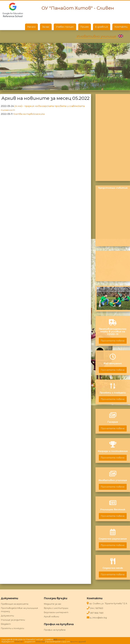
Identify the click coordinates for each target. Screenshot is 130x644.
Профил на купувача (55, 630)
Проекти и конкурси (12, 628)
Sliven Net (40, 642)
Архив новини (51, 617)
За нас (46, 27)
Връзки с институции (56, 608)
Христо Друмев (78, 642)
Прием (85, 27)
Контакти (121, 27)
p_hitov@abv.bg (98, 618)
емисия (59, 639)
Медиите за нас (53, 604)
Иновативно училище (96, 36)
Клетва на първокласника (29, 114)
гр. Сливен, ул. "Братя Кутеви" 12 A (108, 604)
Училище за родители (13, 620)
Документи (7, 616)
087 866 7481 (97, 613)
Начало (31, 27)
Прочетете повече (113, 341)
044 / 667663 (97, 608)
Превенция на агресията (15, 604)
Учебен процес (65, 27)
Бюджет (6, 624)
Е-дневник (102, 27)
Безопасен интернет (56, 612)
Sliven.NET (19, 642)
